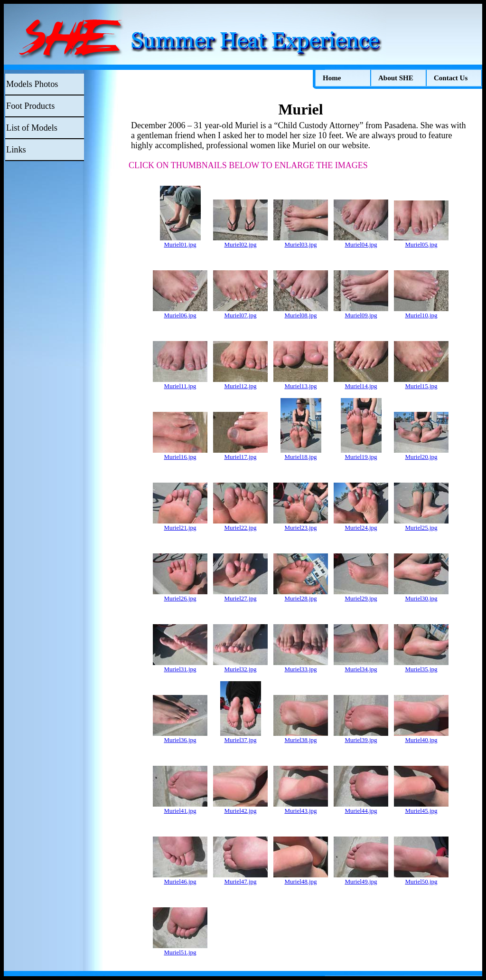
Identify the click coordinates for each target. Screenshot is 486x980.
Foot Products (30, 106)
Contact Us (451, 78)
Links (16, 150)
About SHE (396, 78)
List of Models (32, 128)
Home (332, 78)
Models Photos (32, 84)
